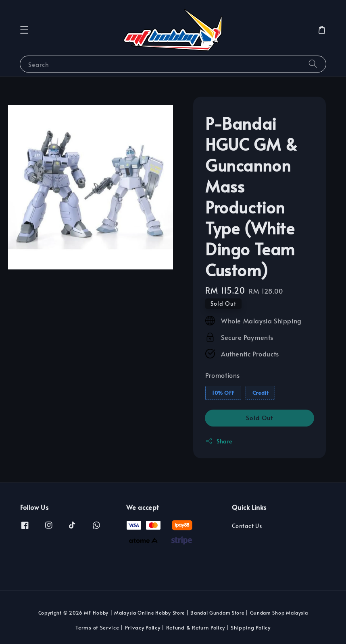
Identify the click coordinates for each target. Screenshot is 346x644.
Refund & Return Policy (196, 627)
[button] (24, 30)
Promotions (223, 375)
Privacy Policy (143, 627)
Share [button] (219, 441)
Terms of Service (97, 627)
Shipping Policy (251, 627)
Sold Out (259, 417)
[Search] (313, 64)
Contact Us (247, 526)
